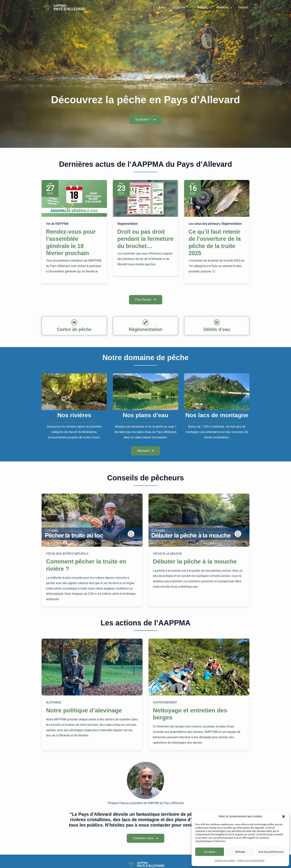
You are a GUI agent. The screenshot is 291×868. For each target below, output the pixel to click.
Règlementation (127, 224)
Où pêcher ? (183, 7)
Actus (163, 7)
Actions (205, 7)
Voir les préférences (271, 852)
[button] (284, 817)
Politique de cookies (225, 861)
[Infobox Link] (74, 326)
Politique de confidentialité (251, 861)
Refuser (240, 852)
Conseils (225, 7)
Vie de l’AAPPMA (57, 224)
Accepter (210, 852)
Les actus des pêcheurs (204, 224)
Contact (243, 7)
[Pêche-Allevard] (63, 7)
